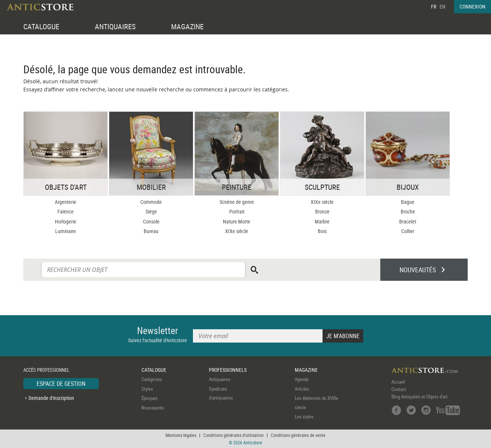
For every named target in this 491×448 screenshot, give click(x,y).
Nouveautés (153, 408)
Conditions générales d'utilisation (233, 435)
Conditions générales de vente (298, 435)
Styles (147, 389)
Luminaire (66, 231)
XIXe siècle (237, 231)
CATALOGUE (41, 26)
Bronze (322, 211)
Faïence (66, 211)
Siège (151, 211)
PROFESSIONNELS (228, 370)
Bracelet (408, 221)
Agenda (302, 379)
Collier (408, 231)
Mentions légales (181, 435)
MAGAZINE (187, 26)
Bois (322, 231)
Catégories (152, 379)
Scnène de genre (237, 202)
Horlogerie (66, 221)
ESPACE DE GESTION (61, 384)
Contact (399, 389)
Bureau (151, 231)
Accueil (398, 382)
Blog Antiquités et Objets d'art (420, 397)
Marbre (322, 221)
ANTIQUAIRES (115, 26)
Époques (150, 398)
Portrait (237, 211)
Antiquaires (220, 379)
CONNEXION (472, 6)
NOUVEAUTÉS (418, 270)
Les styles (304, 417)
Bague (408, 202)
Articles (302, 389)
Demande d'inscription (51, 398)
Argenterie (66, 202)
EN (442, 6)
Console (151, 221)
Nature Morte (237, 221)
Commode (151, 202)
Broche (408, 211)
